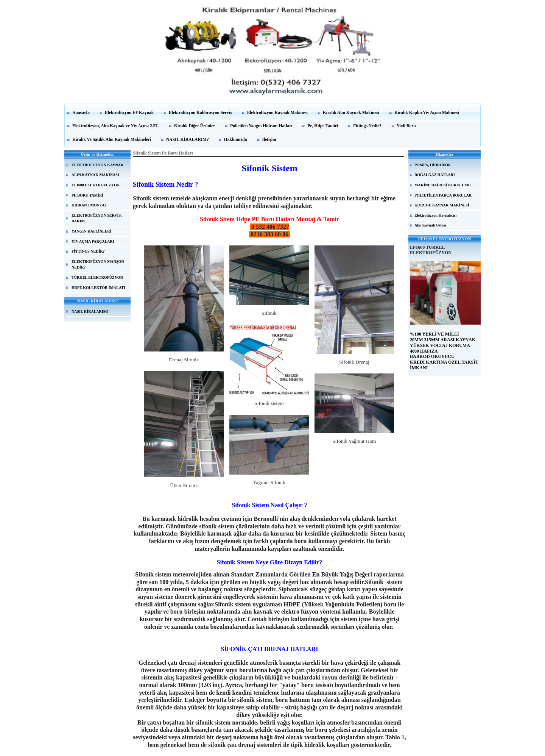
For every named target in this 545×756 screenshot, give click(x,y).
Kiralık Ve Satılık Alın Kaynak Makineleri (112, 139)
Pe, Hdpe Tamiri (323, 126)
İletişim (269, 139)
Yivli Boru (406, 126)
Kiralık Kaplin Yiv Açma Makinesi (427, 112)
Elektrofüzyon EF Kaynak (129, 112)
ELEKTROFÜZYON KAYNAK (98, 165)
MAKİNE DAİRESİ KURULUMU (443, 185)
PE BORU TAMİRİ (87, 195)
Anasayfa (81, 112)
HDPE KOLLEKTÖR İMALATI (98, 288)
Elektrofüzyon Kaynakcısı (435, 215)
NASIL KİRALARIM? (188, 139)
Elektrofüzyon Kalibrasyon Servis (200, 112)
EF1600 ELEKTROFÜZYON (96, 185)
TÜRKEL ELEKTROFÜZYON (97, 277)
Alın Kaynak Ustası (430, 225)
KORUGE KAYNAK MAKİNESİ (442, 205)
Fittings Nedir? (367, 126)
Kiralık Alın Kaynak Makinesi (351, 112)
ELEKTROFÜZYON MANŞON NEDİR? (98, 265)
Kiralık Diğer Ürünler (195, 126)
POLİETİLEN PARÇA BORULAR (443, 195)
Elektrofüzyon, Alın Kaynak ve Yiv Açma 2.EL (116, 126)
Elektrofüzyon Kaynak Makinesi (277, 112)
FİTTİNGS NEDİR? (88, 251)
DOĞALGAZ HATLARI (435, 175)
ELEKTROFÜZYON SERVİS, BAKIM (97, 218)
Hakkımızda (236, 139)
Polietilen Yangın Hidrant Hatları (261, 126)
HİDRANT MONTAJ (89, 205)
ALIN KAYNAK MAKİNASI (95, 175)
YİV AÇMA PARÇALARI (93, 241)
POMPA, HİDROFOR (433, 165)
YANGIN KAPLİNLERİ (91, 231)
